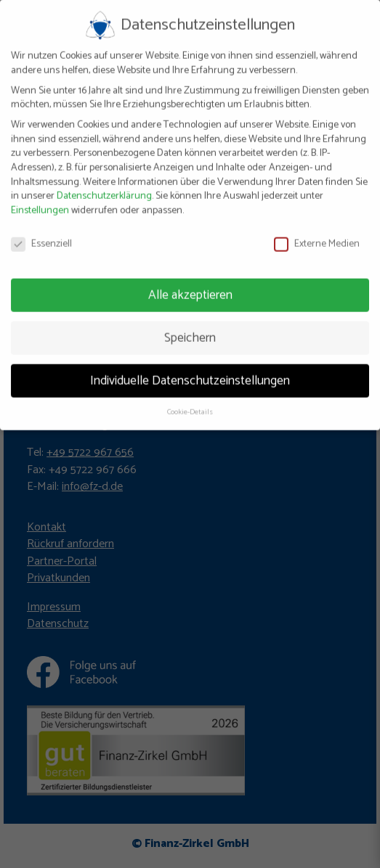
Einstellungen (40, 204)
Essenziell (41, 237)
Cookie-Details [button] (190, 406)
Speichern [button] (190, 331)
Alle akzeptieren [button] (190, 288)
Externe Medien (317, 237)
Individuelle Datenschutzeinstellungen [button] (190, 374)
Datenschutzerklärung (104, 189)
